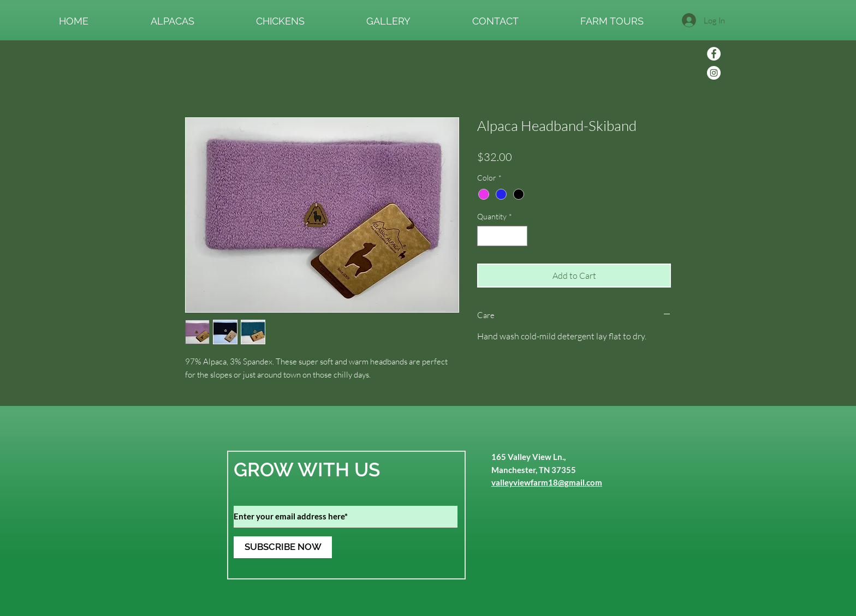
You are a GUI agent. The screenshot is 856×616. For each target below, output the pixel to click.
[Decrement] (486, 236)
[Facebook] (714, 54)
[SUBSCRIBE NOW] (283, 547)
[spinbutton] (502, 236)
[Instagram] (714, 73)
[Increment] (519, 236)
